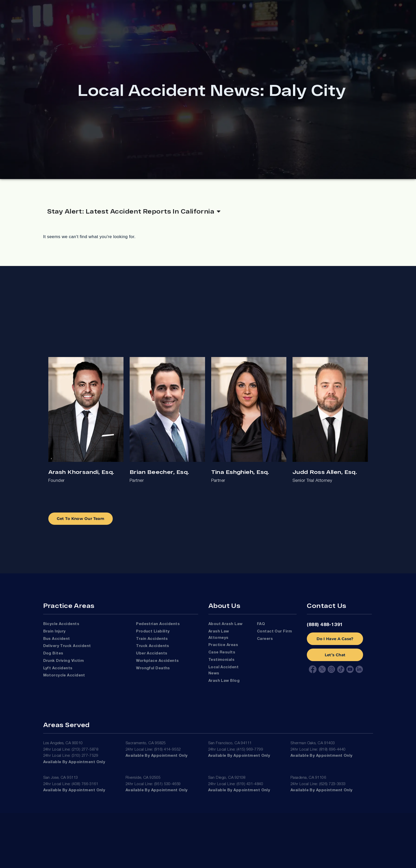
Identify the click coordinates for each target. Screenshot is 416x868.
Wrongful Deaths (153, 668)
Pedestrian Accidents (158, 624)
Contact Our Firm (274, 631)
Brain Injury (54, 631)
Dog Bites (53, 653)
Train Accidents (152, 639)
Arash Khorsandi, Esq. (81, 472)
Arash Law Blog (224, 681)
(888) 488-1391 (325, 625)
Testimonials (221, 660)
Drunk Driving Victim (64, 661)
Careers (265, 639)
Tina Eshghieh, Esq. (240, 472)
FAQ (261, 624)
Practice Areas (223, 645)
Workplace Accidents (157, 661)
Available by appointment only (74, 762)
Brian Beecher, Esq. (159, 472)
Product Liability (153, 631)
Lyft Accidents (58, 668)
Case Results (222, 652)
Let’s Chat (335, 655)
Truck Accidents (153, 646)
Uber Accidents (152, 653)
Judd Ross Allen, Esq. (325, 472)
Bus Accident (57, 639)
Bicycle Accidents (61, 624)
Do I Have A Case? (335, 639)
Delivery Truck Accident (67, 646)
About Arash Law (226, 624)
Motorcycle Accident (64, 675)
